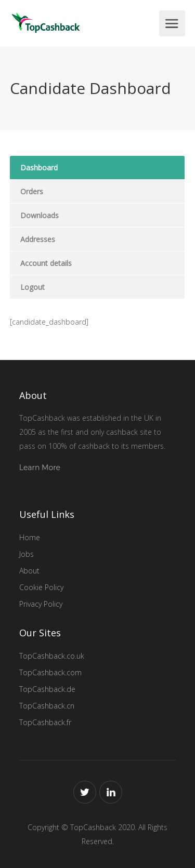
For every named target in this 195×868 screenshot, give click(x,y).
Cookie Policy (41, 587)
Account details (46, 263)
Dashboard (39, 168)
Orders (32, 191)
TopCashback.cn (47, 706)
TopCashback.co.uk (52, 656)
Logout (32, 287)
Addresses (38, 239)
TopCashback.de (47, 689)
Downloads (40, 215)
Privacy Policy (41, 604)
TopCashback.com (50, 672)
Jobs (27, 554)
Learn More (40, 468)
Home (30, 537)
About (29, 571)
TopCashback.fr (45, 722)
